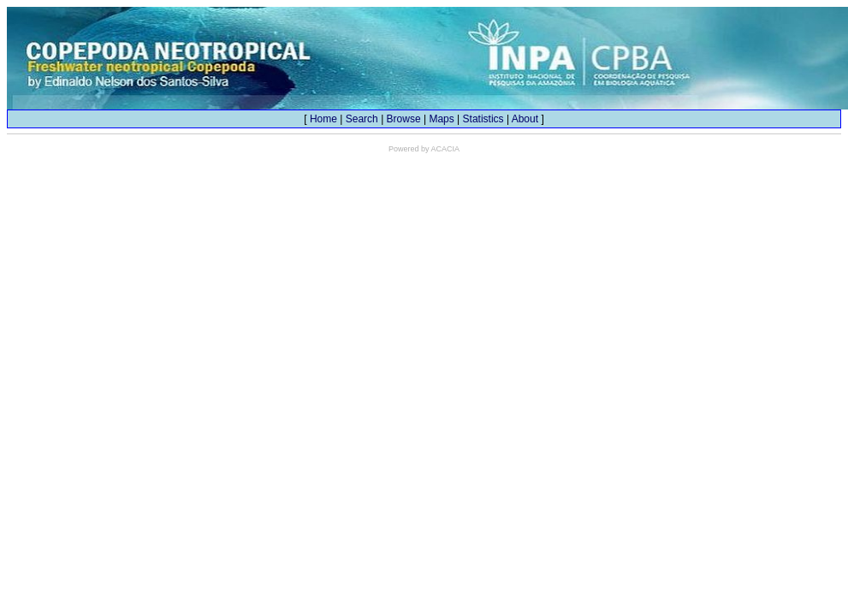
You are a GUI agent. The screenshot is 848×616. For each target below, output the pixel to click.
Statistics (483, 119)
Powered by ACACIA (424, 149)
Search (362, 119)
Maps (441, 119)
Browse (404, 119)
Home (323, 119)
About (525, 119)
